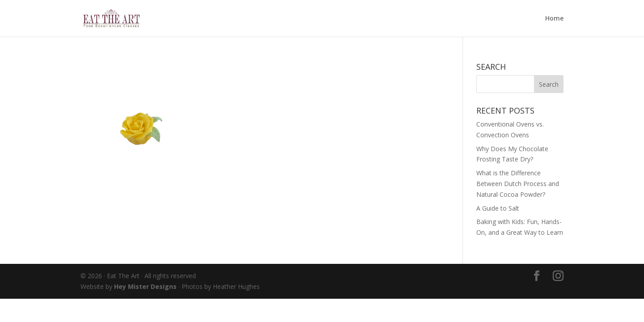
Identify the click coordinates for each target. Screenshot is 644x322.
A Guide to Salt (498, 208)
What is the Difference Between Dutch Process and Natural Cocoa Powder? (518, 184)
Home (554, 19)
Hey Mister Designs (145, 286)
